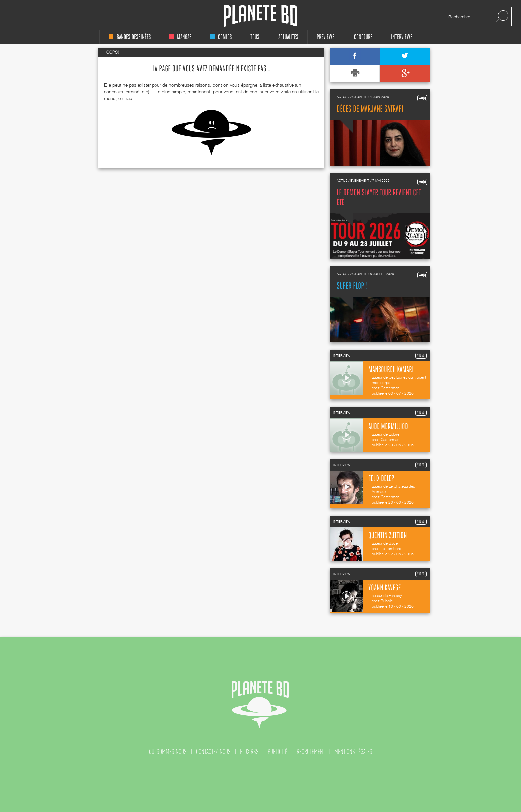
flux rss (249, 752)
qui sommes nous (168, 752)
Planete (261, 16)
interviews (402, 37)
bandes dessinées (130, 37)
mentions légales (353, 752)
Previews (326, 37)
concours (363, 37)
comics (221, 37)
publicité (278, 752)
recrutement (311, 752)
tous (255, 37)
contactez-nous (213, 752)
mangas (180, 37)
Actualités (288, 37)
